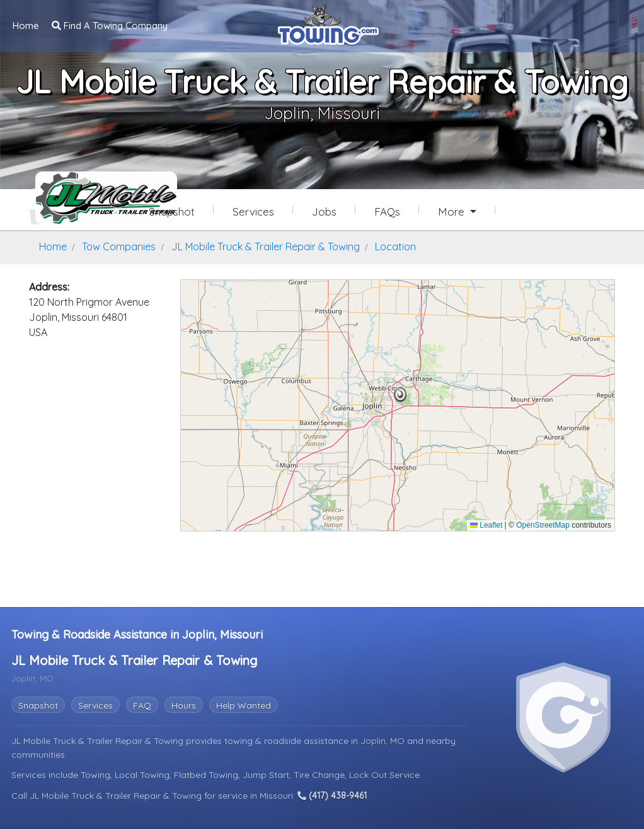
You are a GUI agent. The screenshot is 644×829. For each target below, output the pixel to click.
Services (95, 705)
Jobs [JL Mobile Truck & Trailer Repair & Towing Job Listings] (324, 212)
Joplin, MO (384, 741)
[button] (400, 395)
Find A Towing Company (110, 26)
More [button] (453, 212)
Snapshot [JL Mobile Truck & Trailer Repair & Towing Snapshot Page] (172, 212)
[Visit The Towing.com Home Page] (328, 23)
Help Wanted (244, 705)
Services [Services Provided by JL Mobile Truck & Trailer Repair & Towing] (253, 212)
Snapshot (38, 705)
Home (26, 26)
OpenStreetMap (543, 525)
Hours (184, 705)
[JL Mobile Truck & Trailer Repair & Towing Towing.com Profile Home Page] (79, 198)
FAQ (142, 705)
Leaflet (486, 525)
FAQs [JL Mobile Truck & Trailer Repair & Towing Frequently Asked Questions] (387, 212)
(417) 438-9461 (332, 796)
